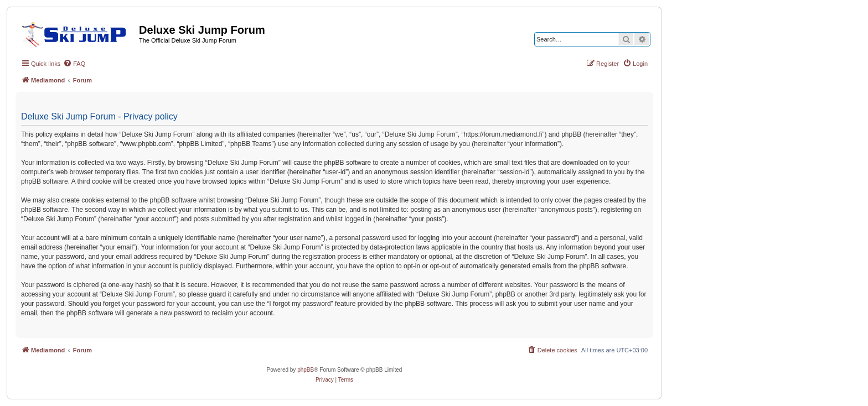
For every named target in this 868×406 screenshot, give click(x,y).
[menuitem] (74, 64)
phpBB (306, 370)
